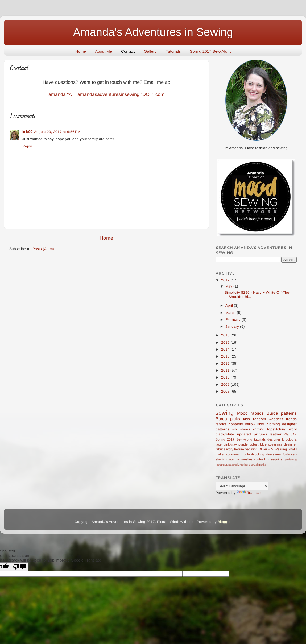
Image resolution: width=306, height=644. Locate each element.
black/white (225, 434)
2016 (226, 335)
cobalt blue (258, 444)
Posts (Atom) (43, 249)
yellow (250, 424)
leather (276, 434)
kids (247, 419)
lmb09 (27, 132)
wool (293, 429)
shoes (245, 429)
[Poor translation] (19, 567)
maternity (233, 459)
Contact (128, 51)
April (230, 306)
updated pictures (252, 434)
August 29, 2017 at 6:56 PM (57, 132)
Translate (250, 493)
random (259, 419)
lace (219, 444)
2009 (226, 385)
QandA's (291, 434)
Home (81, 51)
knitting (259, 429)
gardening (290, 459)
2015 (226, 342)
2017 (226, 280)
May (229, 286)
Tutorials (173, 51)
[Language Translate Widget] (242, 486)
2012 (226, 363)
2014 (226, 349)
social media (258, 464)
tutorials (260, 439)
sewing (225, 413)
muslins (247, 459)
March (231, 313)
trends (291, 419)
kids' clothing (269, 424)
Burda (272, 413)
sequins (277, 459)
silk (235, 429)
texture (239, 449)
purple (243, 444)
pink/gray (230, 444)
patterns (289, 413)
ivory (230, 449)
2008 (226, 391)
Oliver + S (266, 449)
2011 (226, 370)
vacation (251, 449)
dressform (274, 454)
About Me (104, 51)
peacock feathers (239, 464)
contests (236, 424)
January (233, 327)
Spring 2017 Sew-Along (211, 51)
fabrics (221, 424)
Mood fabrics (250, 413)
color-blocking (254, 454)
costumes (275, 444)
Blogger (224, 522)
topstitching (277, 429)
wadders (276, 419)
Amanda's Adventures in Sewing (153, 32)
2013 (226, 356)
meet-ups (222, 464)
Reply (27, 146)
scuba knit (262, 459)
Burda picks (228, 419)
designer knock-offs (282, 439)
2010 (226, 377)
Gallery (150, 51)
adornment (233, 454)
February (233, 320)
